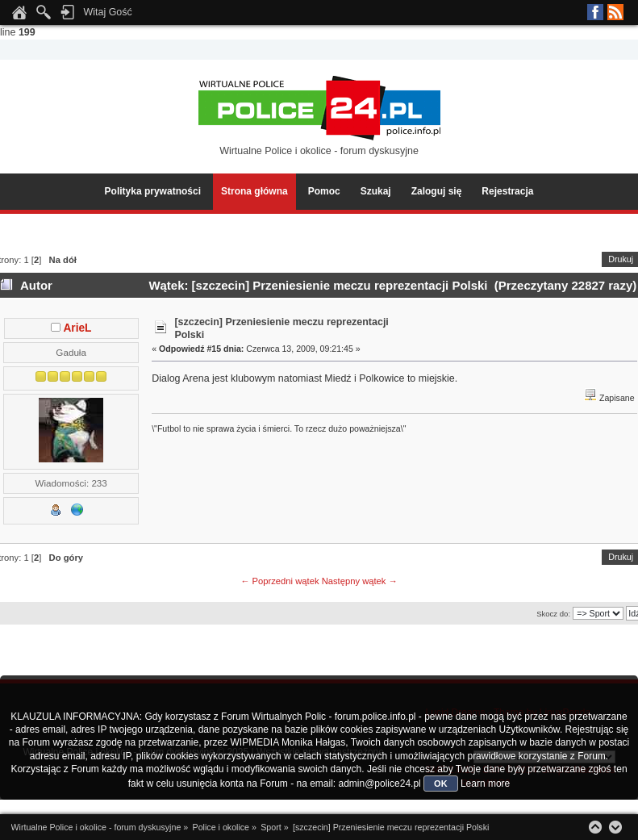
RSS (615, 12)
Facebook (595, 12)
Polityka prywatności (153, 191)
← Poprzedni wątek (279, 581)
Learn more (485, 784)
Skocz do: (553, 614)
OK (441, 784)
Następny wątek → (360, 581)
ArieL (77, 328)
